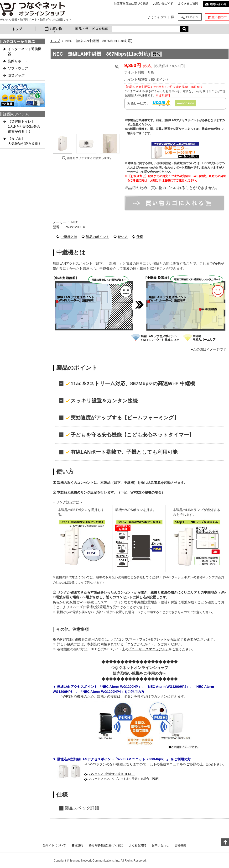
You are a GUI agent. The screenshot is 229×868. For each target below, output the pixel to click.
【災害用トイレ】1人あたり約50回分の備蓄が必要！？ (24, 126)
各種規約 (77, 845)
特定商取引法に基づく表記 (131, 4)
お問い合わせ (160, 845)
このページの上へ (225, 842)
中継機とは (69, 237)
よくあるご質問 (188, 4)
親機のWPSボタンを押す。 (136, 510)
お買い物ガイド (163, 4)
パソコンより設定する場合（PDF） (112, 774)
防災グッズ (16, 75)
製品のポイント (98, 237)
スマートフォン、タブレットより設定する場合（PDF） (125, 779)
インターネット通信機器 (25, 51)
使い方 (123, 237)
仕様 (140, 237)
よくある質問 (137, 845)
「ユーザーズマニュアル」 (149, 649)
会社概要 (180, 845)
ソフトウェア (18, 68)
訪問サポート (18, 61)
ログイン (190, 17)
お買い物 (53, 29)
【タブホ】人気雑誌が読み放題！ (25, 141)
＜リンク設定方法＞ (68, 502)
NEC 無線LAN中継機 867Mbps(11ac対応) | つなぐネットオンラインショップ (32, 9)
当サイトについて (54, 845)
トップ (18, 29)
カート (217, 17)
